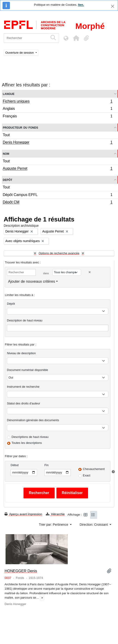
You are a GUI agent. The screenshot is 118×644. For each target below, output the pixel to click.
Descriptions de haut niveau (30, 437)
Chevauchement (94, 469)
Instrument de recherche (23, 387)
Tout (6, 135)
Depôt (7, 180)
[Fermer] (113, 6)
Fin (47, 465)
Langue (9, 94)
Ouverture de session (20, 53)
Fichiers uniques (58, 102)
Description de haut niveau (25, 320)
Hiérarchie (55, 514)
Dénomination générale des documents (33, 420)
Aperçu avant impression (23, 514)
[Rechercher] (26, 38)
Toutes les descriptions (27, 443)
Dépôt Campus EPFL (58, 195)
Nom (6, 153)
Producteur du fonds (20, 127)
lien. (81, 5)
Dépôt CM (58, 203)
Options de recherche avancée (59, 253)
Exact (87, 475)
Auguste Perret (58, 169)
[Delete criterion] (90, 272)
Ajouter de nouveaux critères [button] (32, 281)
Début (15, 465)
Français (58, 117)
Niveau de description (21, 353)
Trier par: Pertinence (54, 525)
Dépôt (11, 304)
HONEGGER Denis (21, 571)
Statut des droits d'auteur (24, 403)
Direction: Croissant (94, 525)
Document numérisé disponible (27, 370)
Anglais (58, 109)
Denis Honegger (58, 143)
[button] (76, 38)
